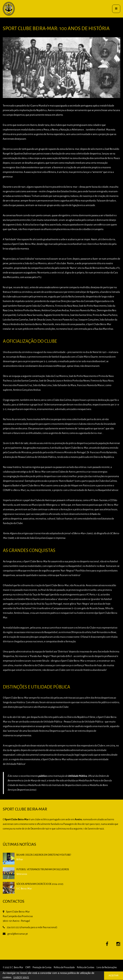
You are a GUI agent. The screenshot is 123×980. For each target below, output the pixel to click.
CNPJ (28, 968)
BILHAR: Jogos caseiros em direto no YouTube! (44, 855)
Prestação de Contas (42, 968)
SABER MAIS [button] (21, 977)
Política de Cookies (86, 968)
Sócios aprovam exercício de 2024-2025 (40, 884)
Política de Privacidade (64, 968)
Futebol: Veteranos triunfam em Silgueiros (43, 870)
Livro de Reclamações (107, 968)
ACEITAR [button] (114, 976)
